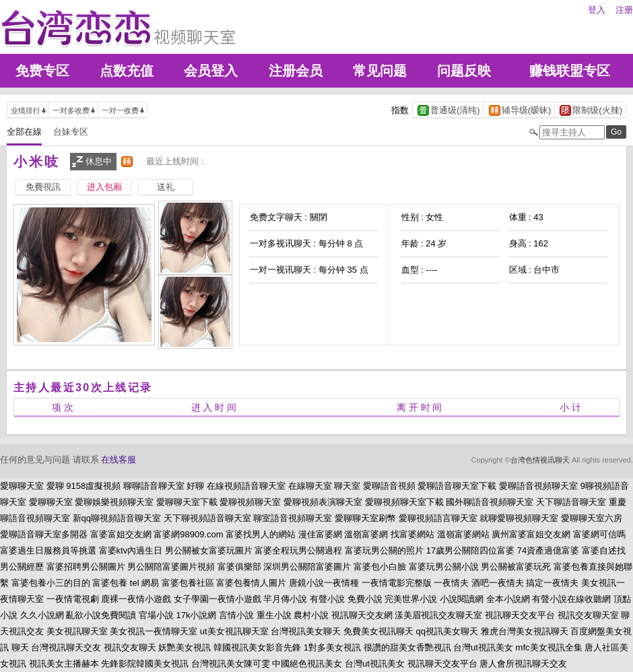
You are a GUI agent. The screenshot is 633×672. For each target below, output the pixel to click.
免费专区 (42, 71)
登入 (597, 10)
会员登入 (211, 71)
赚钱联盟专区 (570, 71)
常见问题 (380, 71)
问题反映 (464, 71)
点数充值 (127, 71)
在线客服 (119, 460)
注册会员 (296, 71)
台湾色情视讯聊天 (540, 460)
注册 (624, 10)
